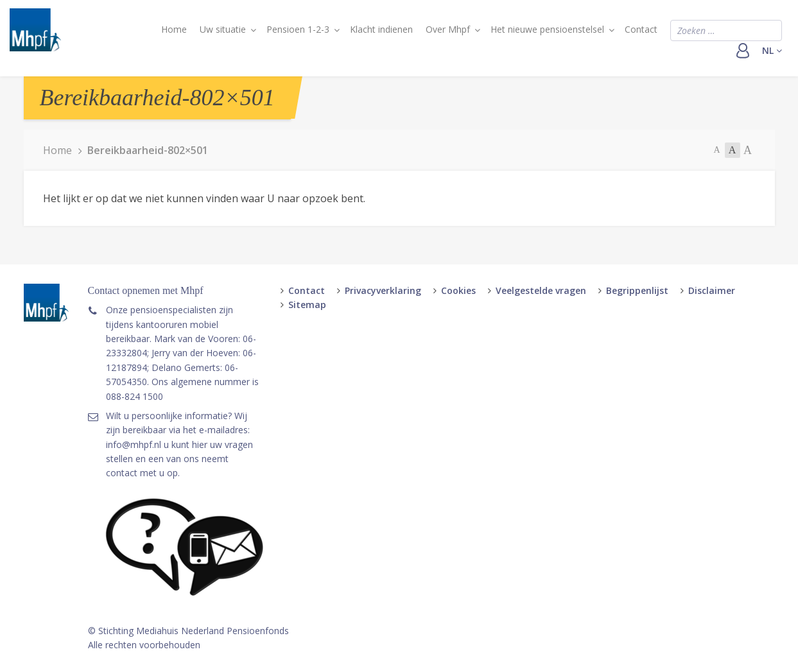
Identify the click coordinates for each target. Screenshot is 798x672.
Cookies (458, 290)
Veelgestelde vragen (541, 290)
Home (174, 29)
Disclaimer (712, 290)
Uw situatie (223, 29)
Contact (641, 29)
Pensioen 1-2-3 (298, 29)
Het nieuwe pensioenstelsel (547, 29)
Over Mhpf (448, 29)
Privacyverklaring (383, 290)
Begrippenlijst (637, 290)
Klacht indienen (381, 29)
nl (772, 50)
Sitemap (307, 305)
